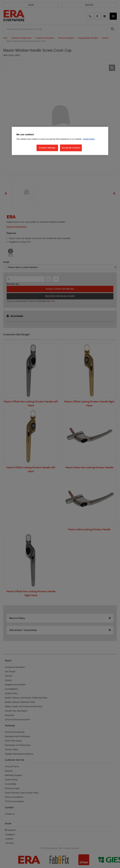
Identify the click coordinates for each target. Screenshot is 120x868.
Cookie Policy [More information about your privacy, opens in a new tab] (89, 139)
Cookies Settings (47, 148)
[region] (60, 141)
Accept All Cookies (71, 148)
